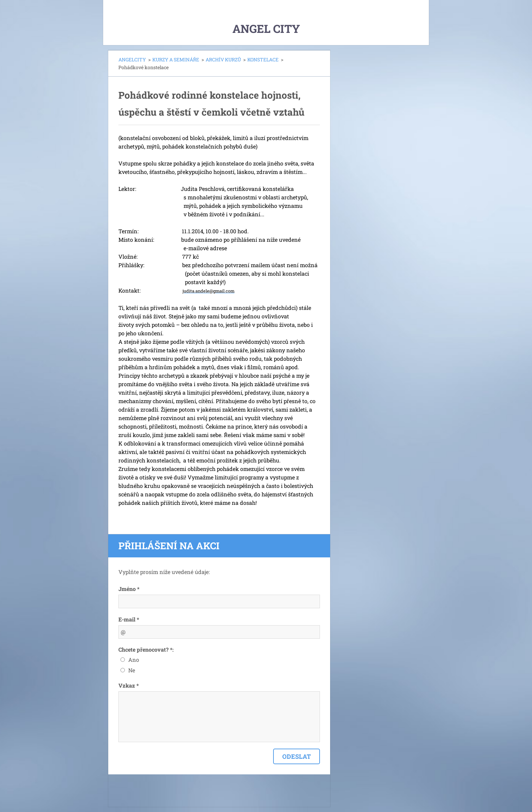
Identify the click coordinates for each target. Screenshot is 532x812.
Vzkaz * (129, 685)
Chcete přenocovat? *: (146, 649)
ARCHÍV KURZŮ (223, 60)
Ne (132, 670)
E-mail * (129, 619)
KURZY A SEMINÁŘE (176, 60)
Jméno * (129, 589)
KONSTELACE (263, 60)
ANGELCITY (132, 60)
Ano (134, 660)
